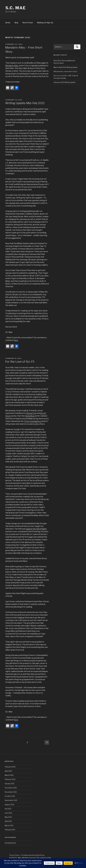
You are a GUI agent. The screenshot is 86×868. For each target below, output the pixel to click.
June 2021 (8, 813)
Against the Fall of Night (36, 529)
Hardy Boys (30, 416)
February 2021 (10, 830)
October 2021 (10, 796)
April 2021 (8, 821)
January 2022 (10, 784)
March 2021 (9, 825)
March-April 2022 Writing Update (66, 67)
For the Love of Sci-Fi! (20, 362)
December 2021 (11, 788)
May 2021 (8, 817)
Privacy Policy (14, 855)
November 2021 (11, 792)
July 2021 (8, 809)
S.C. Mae (16, 8)
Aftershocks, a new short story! (65, 71)
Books (8, 23)
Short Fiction (28, 23)
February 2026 (10, 767)
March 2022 (9, 775)
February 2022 (10, 779)
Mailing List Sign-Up (45, 23)
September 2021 (11, 800)
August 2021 (9, 805)
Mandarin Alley (12, 66)
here (16, 340)
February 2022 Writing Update (65, 82)
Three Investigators (33, 421)
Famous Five (31, 413)
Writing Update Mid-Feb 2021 (25, 103)
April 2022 (8, 771)
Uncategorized (10, 843)
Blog (16, 23)
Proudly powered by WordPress (33, 855)
